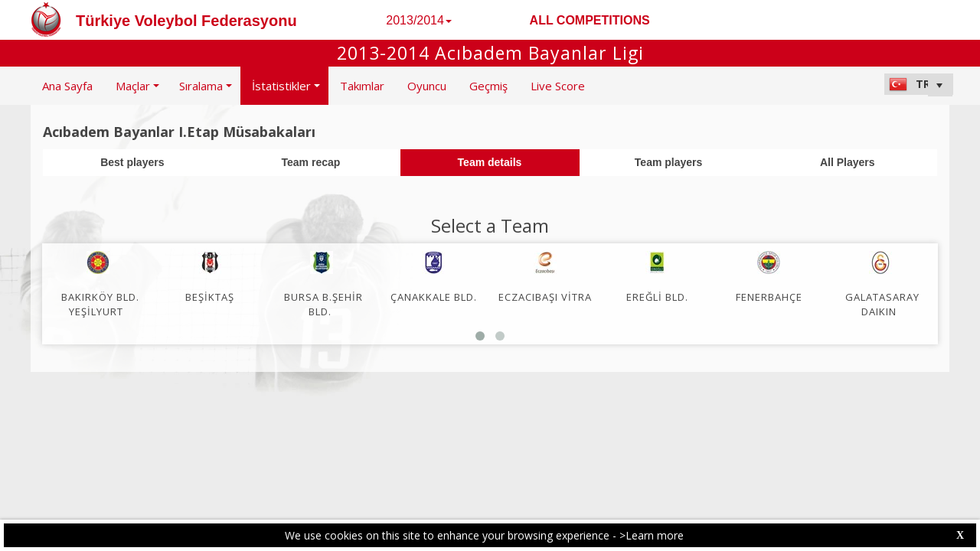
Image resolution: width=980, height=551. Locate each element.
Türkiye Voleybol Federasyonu (186, 21)
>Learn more (652, 535)
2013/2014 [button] (419, 20)
